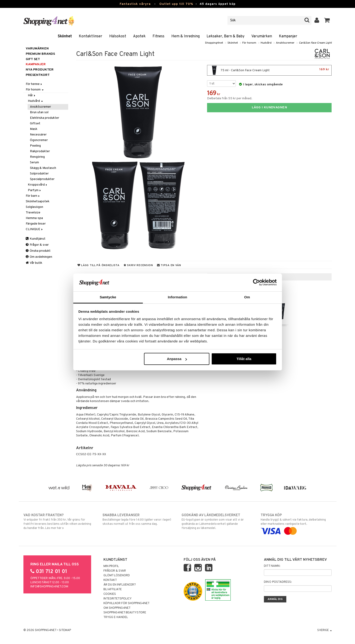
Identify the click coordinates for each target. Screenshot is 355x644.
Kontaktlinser (91, 36)
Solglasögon (34, 207)
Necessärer (38, 135)
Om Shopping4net (117, 608)
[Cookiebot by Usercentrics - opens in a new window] (256, 282)
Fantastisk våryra (135, 4)
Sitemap (65, 630)
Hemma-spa (34, 218)
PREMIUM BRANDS (40, 54)
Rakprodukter (40, 151)
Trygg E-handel (116, 617)
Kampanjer (288, 36)
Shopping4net (214, 43)
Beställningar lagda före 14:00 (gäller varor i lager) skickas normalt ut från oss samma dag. (138, 519)
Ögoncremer (39, 140)
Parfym (35, 190)
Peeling (35, 146)
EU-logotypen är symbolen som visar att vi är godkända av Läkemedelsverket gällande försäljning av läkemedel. (217, 522)
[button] (327, 20)
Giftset (35, 124)
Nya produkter (40, 70)
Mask (34, 129)
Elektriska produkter (45, 118)
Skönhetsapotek (38, 201)
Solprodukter (39, 174)
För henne (34, 84)
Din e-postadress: (278, 582)
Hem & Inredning (185, 36)
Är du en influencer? (120, 585)
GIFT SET (33, 59)
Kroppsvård (38, 185)
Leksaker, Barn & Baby (225, 36)
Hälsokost (118, 36)
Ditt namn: (272, 566)
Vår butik (34, 263)
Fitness (158, 36)
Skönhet (65, 36)
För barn (33, 196)
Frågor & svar (37, 245)
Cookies (110, 594)
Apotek (139, 36)
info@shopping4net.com (49, 587)
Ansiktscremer (285, 43)
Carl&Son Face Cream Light (315, 43)
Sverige (325, 630)
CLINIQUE (35, 229)
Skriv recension (138, 265)
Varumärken (262, 36)
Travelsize (33, 213)
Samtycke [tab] (108, 297)
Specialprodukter (42, 179)
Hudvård (266, 43)
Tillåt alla (244, 359)
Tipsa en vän (169, 265)
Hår (32, 95)
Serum (34, 163)
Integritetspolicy (118, 599)
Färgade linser (36, 224)
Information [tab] (178, 297)
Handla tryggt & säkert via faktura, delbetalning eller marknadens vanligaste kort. (296, 523)
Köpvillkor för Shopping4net (126, 603)
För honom (249, 43)
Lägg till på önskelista (99, 265)
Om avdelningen (39, 257)
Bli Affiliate (113, 589)
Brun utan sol (39, 112)
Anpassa (177, 359)
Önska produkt (38, 251)
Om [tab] (247, 297)
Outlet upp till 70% (176, 4)
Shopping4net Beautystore (125, 613)
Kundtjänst (36, 239)
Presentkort (38, 75)
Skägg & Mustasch (43, 168)
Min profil (111, 566)
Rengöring (37, 157)
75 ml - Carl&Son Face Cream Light (269, 70)
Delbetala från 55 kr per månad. (230, 98)
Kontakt (110, 580)
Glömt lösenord (117, 576)
